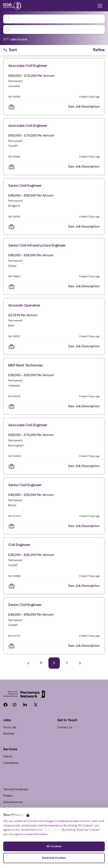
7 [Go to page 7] (67, 663)
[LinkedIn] (25, 705)
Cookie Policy (52, 830)
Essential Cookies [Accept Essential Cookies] (54, 858)
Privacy (8, 796)
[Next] (80, 663)
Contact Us (65, 728)
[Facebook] (5, 705)
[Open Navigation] (100, 6)
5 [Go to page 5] (41, 663)
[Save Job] (12, 107)
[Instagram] (15, 705)
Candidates (11, 763)
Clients (8, 757)
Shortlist (9, 734)
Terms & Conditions (16, 790)
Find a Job (10, 728)
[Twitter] (36, 705)
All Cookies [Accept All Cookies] (54, 846)
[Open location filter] (54, 29)
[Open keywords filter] (54, 19)
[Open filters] (99, 50)
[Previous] (28, 663)
